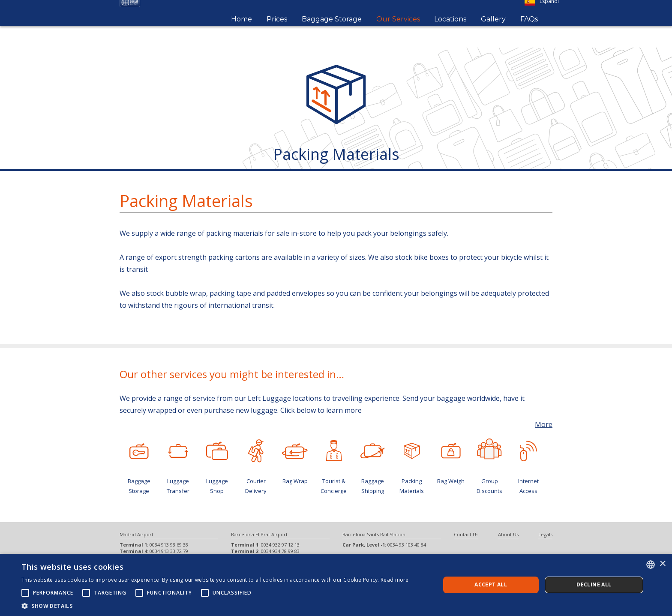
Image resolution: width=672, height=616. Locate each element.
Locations (450, 30)
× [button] (662, 564)
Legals (545, 534)
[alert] (336, 585)
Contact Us (466, 534)
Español (542, 13)
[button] (215, 605)
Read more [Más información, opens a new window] (395, 580)
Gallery (493, 30)
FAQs (529, 30)
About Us (508, 534)
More (544, 424)
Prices (277, 30)
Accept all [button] (491, 584)
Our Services (398, 30)
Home (241, 30)
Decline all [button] (594, 584)
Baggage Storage (332, 30)
